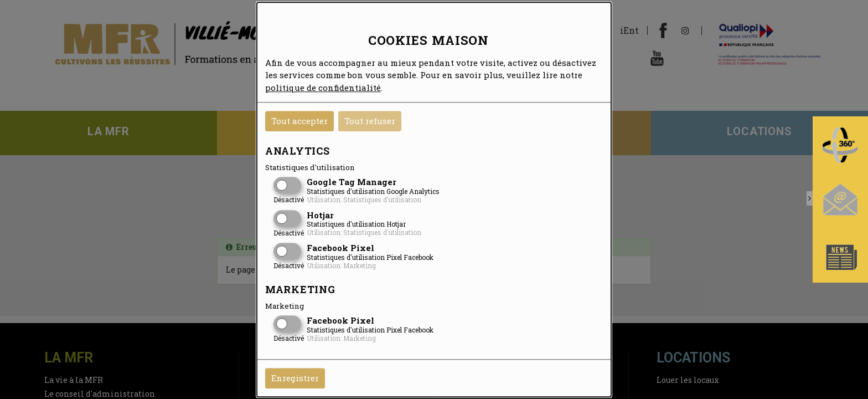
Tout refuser (370, 121)
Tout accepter (299, 121)
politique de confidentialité (323, 88)
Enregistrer (295, 378)
